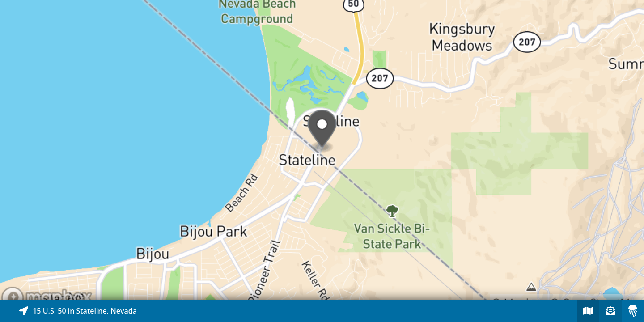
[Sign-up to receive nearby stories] (610, 311)
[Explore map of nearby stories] (322, 150)
